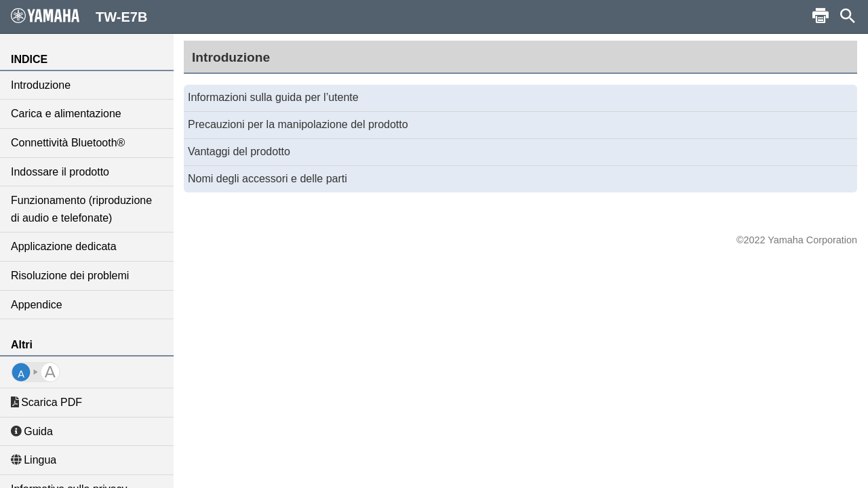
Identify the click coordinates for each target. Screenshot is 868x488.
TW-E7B (79, 16)
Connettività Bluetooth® (68, 143)
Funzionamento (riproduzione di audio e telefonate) (81, 209)
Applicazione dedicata (64, 246)
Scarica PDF (46, 402)
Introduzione (41, 85)
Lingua (34, 460)
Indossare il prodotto (60, 172)
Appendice (37, 305)
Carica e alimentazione (66, 114)
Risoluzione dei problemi (70, 276)
